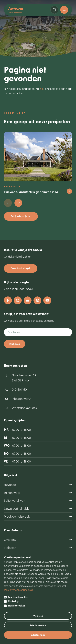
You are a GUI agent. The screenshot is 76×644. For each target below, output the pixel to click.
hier (42, 89)
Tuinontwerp (12, 493)
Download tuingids (21, 268)
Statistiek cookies (17, 606)
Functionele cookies (18, 597)
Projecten (10, 548)
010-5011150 (19, 389)
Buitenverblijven (15, 501)
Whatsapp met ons (24, 408)
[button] (18, 203)
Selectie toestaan (38, 625)
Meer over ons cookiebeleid (18, 590)
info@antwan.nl (22, 399)
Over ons (10, 540)
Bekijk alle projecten (21, 216)
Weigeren (38, 616)
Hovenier (10, 485)
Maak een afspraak (54, 10)
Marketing (13, 601)
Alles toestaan (38, 635)
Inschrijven (15, 344)
